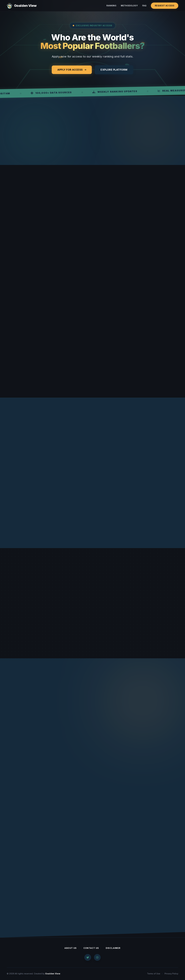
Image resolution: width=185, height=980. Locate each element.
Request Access (165, 6)
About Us (71, 948)
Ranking (111, 6)
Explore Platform (114, 70)
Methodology (129, 6)
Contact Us (91, 948)
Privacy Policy (171, 974)
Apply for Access (72, 70)
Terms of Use (154, 974)
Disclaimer (113, 948)
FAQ (144, 6)
